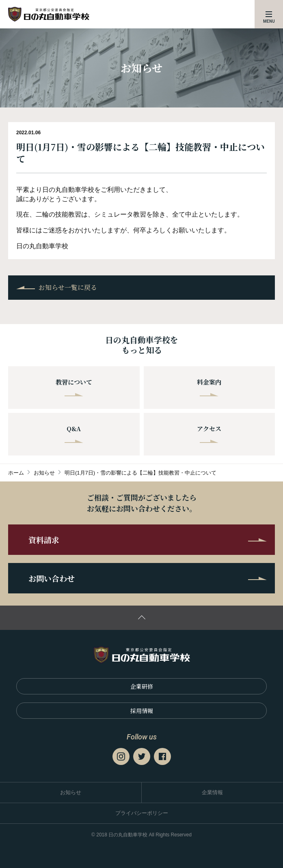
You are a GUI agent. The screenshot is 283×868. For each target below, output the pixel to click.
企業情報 (212, 792)
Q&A (74, 434)
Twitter (142, 756)
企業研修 (142, 686)
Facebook (162, 756)
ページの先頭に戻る (141, 618)
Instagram (121, 756)
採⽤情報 (142, 711)
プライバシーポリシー (142, 813)
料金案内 (209, 387)
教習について (74, 387)
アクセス (209, 434)
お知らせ (71, 792)
